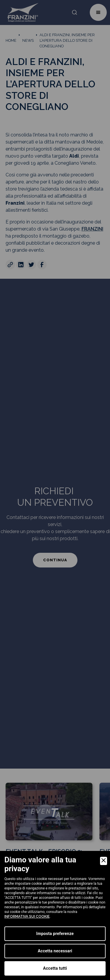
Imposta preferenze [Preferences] (55, 934)
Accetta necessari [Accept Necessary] (55, 951)
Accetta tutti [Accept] (55, 968)
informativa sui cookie (27, 916)
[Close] (104, 861)
